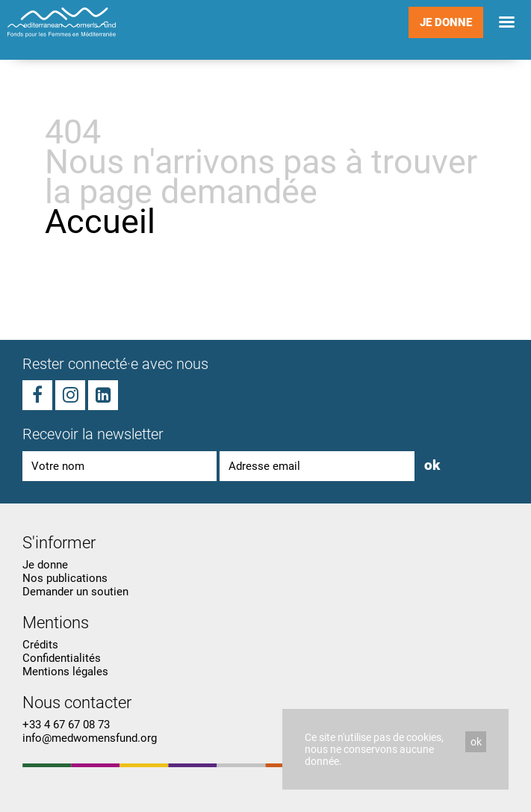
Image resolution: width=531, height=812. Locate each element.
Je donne (446, 22)
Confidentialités (62, 658)
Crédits (40, 645)
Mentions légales (65, 672)
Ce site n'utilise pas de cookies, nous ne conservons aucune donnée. (374, 749)
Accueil (100, 221)
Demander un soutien (75, 592)
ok (476, 742)
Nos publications (65, 578)
